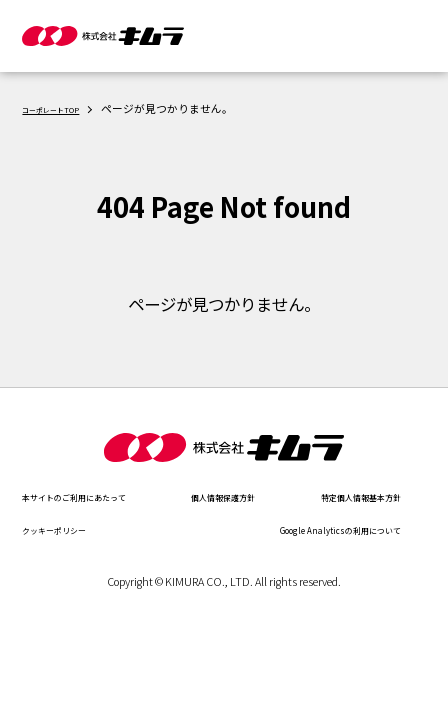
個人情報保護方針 (349, 495)
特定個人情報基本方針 (87, 528)
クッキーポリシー (349, 528)
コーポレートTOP (66, 108)
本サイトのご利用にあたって (106, 495)
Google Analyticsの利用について (117, 562)
